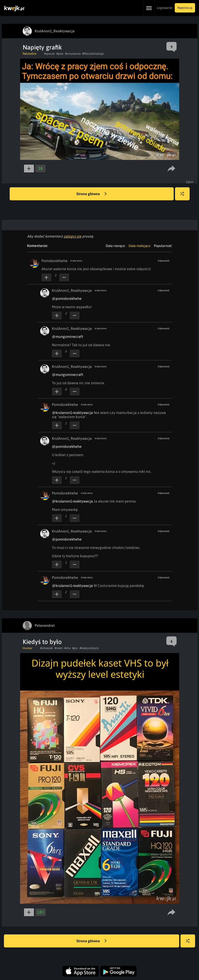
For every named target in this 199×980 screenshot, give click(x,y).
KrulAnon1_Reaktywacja (72, 290)
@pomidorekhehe (67, 299)
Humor (28, 648)
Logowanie (164, 8)
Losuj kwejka (184, 196)
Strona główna (92, 194)
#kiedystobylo (89, 648)
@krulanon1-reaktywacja (72, 413)
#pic (75, 648)
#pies (60, 54)
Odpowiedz (163, 261)
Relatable (29, 54)
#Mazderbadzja (93, 54)
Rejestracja (185, 8)
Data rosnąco (115, 246)
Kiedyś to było (42, 642)
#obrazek (47, 648)
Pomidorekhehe (55, 261)
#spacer (49, 54)
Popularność (163, 246)
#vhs (68, 648)
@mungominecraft (68, 337)
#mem (59, 648)
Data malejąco (139, 246)
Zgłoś (190, 182)
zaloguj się (73, 236)
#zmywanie (73, 54)
